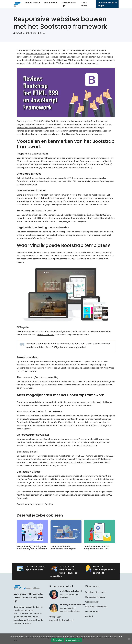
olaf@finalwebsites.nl (71, 591)
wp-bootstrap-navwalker (33, 435)
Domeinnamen (92, 611)
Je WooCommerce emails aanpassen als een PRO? (97, 548)
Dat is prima (57, 640)
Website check (92, 602)
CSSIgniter (23, 327)
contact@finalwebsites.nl (61, 620)
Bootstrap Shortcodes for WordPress (40, 412)
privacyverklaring (90, 636)
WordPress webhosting (96, 607)
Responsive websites (36, 54)
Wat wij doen (31, 3)
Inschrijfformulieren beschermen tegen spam (63, 548)
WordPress (50, 3)
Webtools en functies (43, 504)
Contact (89, 616)
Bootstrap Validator (29, 472)
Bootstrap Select (27, 452)
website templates (30, 252)
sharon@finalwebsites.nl (72, 605)
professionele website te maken (32, 128)
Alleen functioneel (73, 640)
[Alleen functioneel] (129, 639)
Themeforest (25, 377)
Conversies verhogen (95, 597)
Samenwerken (69, 4)
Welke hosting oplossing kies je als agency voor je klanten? (32, 548)
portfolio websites (45, 335)
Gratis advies (84, 4)
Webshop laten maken (96, 592)
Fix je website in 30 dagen (107, 4)
